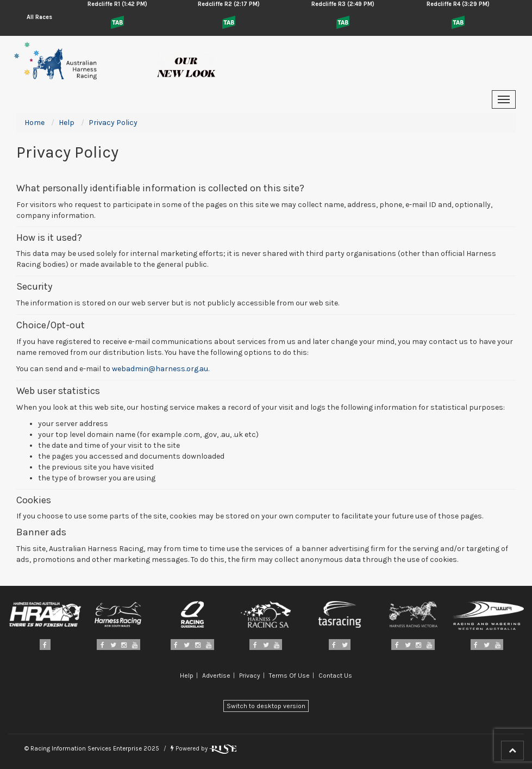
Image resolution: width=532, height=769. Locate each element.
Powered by (204, 749)
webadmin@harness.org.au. (161, 369)
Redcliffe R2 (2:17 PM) (229, 4)
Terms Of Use (289, 676)
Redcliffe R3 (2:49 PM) (343, 4)
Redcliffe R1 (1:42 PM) (117, 4)
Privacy (250, 676)
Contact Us (335, 676)
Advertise (216, 676)
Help (187, 676)
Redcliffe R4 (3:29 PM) (458, 4)
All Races (39, 17)
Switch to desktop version (266, 706)
